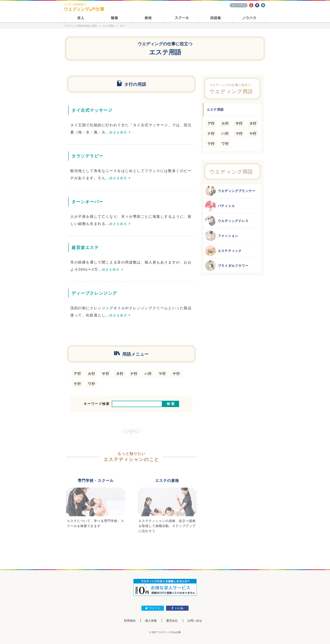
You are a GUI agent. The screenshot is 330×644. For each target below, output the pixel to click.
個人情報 (151, 621)
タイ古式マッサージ (92, 110)
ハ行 (148, 374)
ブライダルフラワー (227, 266)
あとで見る (239, 5)
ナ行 (134, 374)
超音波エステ (85, 247)
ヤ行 (176, 374)
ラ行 (77, 384)
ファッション (222, 236)
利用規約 (130, 621)
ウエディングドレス (227, 221)
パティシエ (220, 206)
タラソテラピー (87, 156)
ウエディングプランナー (230, 191)
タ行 (120, 374)
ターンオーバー (87, 202)
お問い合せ (195, 621)
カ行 (91, 374)
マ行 (162, 374)
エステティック (223, 251)
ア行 (77, 374)
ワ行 (91, 384)
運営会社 (172, 621)
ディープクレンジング (94, 293)
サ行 (106, 374)
